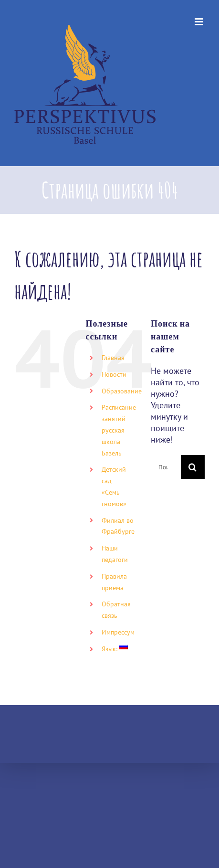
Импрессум (118, 632)
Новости (114, 374)
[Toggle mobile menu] (200, 22)
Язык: (115, 649)
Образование (122, 391)
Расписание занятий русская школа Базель (119, 430)
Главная (113, 358)
